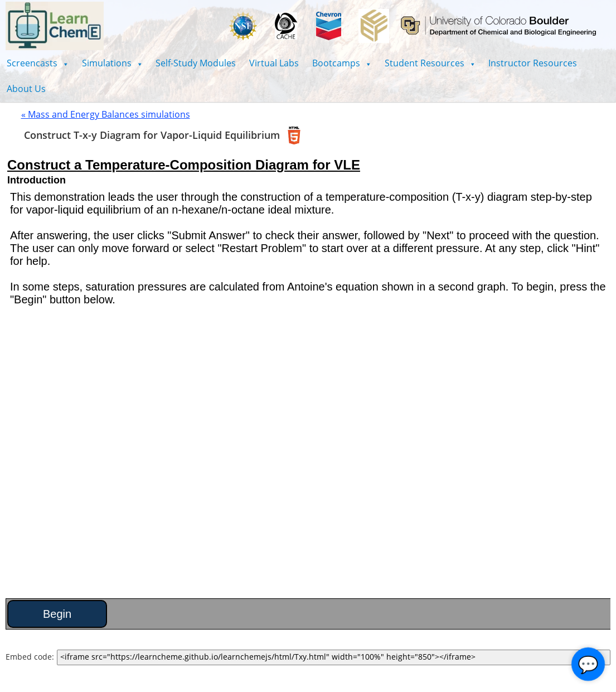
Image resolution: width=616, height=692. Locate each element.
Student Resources (430, 63)
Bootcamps (342, 63)
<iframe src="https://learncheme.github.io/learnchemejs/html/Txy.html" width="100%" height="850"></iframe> (334, 657)
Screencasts (38, 63)
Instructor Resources (533, 63)
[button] (38, 63)
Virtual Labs (274, 63)
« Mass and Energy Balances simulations (106, 114)
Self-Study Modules (196, 63)
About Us (26, 89)
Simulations (112, 63)
